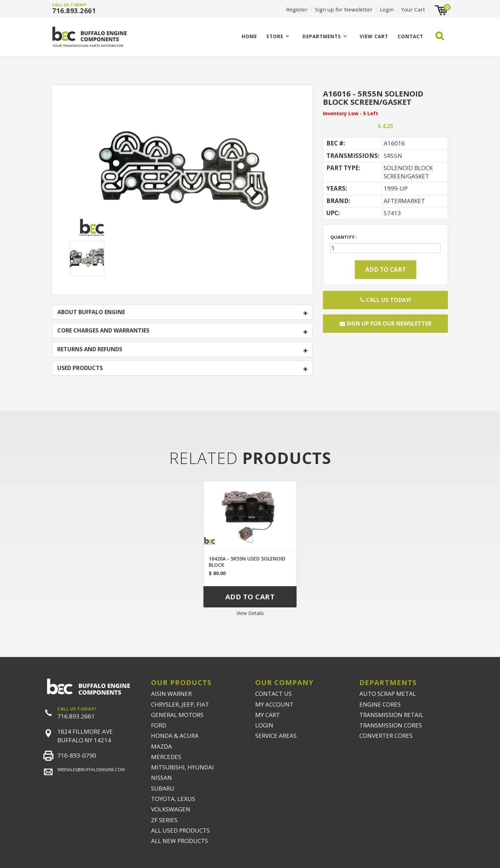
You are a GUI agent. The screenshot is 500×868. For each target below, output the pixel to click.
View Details (250, 613)
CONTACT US (273, 694)
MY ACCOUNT (274, 704)
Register (297, 9)
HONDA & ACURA (175, 736)
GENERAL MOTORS (177, 715)
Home (249, 36)
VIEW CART (374, 36)
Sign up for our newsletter (386, 323)
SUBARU (163, 788)
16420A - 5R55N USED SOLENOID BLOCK (247, 562)
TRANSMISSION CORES (391, 725)
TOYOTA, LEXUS (173, 799)
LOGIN (264, 725)
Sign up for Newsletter (344, 9)
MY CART (268, 715)
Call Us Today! (386, 300)
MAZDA (161, 746)
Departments (322, 36)
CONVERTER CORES (386, 736)
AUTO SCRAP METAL (388, 694)
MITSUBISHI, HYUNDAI (182, 767)
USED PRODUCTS (80, 368)
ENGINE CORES (380, 704)
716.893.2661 (74, 11)
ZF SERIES (164, 820)
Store (275, 36)
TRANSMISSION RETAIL (391, 715)
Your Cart (413, 9)
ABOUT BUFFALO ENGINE (91, 312)
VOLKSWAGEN (171, 809)
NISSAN (161, 778)
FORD (159, 725)
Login (387, 9)
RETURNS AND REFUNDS (90, 349)
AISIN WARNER (171, 694)
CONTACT (410, 36)
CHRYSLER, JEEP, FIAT (180, 704)
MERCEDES (166, 757)
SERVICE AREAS (276, 736)
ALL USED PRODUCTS (180, 830)
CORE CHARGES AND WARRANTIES (103, 331)
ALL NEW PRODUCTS (180, 841)
